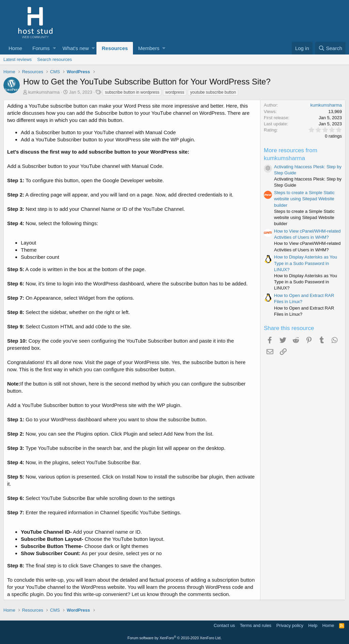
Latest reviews (18, 59)
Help (313, 625)
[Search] (330, 48)
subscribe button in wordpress (132, 92)
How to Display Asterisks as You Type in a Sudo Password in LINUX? (306, 263)
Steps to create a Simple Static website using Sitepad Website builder (304, 199)
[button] (54, 48)
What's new (76, 48)
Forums (41, 48)
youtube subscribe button (213, 92)
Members (149, 48)
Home (15, 48)
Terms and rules (256, 625)
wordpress (175, 92)
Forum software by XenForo (174, 638)
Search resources (55, 59)
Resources (115, 48)
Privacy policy (290, 625)
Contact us (224, 625)
